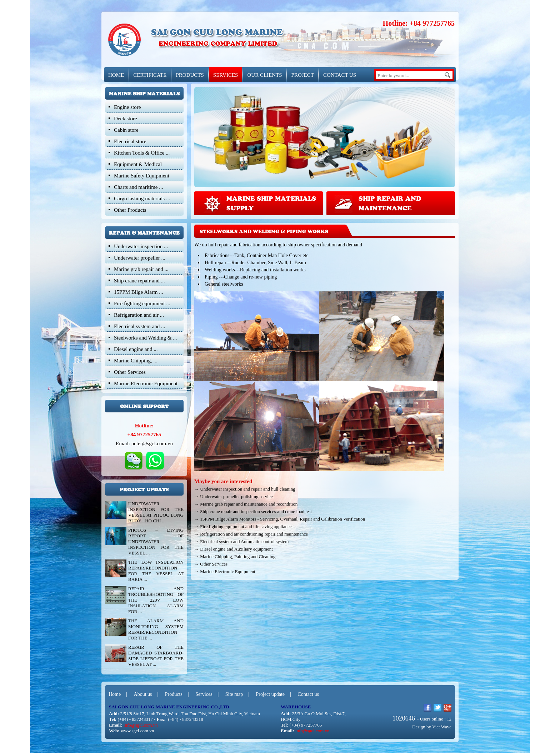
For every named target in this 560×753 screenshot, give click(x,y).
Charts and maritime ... (138, 187)
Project (303, 75)
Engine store (127, 107)
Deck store (126, 119)
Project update (270, 694)
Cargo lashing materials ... (142, 199)
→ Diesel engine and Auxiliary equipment (234, 549)
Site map (234, 694)
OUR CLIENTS (264, 75)
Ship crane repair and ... (139, 281)
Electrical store (130, 141)
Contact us (308, 694)
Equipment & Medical (138, 164)
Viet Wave (442, 727)
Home (115, 694)
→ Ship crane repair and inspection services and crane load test (253, 511)
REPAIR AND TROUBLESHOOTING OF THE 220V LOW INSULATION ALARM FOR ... (156, 600)
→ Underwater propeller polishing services (234, 496)
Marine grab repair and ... (141, 269)
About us (143, 694)
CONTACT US (340, 75)
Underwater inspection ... (141, 246)
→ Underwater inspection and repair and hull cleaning (245, 489)
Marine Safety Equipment (142, 176)
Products (174, 694)
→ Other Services (211, 564)
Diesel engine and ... (136, 349)
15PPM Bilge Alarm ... (139, 292)
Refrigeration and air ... (139, 315)
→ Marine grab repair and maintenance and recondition (246, 504)
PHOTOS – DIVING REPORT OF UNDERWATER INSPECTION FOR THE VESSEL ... (156, 541)
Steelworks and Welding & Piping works (264, 231)
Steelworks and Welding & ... (145, 338)
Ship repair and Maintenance (390, 203)
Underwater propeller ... (140, 258)
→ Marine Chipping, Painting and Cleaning (235, 556)
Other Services (130, 372)
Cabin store (126, 130)
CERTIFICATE (150, 75)
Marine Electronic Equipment (146, 383)
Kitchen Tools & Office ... (142, 153)
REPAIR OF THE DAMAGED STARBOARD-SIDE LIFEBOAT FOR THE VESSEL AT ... (156, 656)
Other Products (130, 210)
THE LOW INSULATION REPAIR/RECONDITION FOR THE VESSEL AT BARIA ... (156, 571)
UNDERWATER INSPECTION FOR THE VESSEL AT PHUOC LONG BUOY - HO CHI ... (156, 512)
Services (204, 694)
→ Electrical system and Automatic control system (241, 541)
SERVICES (226, 75)
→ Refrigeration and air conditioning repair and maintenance (251, 534)
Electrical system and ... (139, 326)
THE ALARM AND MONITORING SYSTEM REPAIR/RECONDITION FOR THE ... (156, 629)
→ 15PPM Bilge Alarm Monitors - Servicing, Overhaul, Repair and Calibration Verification (280, 519)
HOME (116, 75)
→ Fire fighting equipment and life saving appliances (244, 526)
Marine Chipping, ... (136, 361)
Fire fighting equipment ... (142, 303)
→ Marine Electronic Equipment (225, 571)
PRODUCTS (190, 75)
